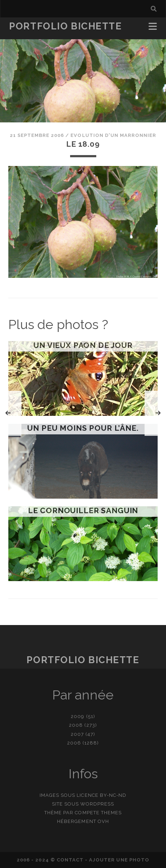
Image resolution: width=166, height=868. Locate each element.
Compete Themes (98, 813)
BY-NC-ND (113, 795)
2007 (77, 734)
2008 (76, 725)
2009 (78, 716)
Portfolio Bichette (65, 26)
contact (70, 860)
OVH (103, 821)
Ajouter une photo (119, 860)
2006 (74, 743)
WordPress (97, 804)
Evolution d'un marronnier (113, 135)
